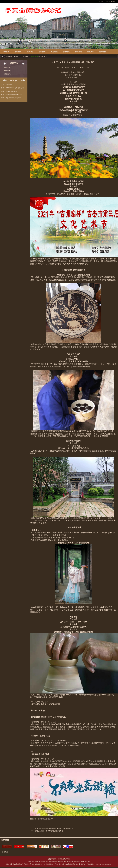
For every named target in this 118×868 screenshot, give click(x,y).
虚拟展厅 (90, 52)
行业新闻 (35, 56)
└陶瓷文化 (7, 74)
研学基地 (78, 52)
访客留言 (107, 2)
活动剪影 (42, 52)
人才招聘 (100, 2)
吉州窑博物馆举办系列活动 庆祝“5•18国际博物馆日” (57, 828)
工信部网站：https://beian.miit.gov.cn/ (99, 864)
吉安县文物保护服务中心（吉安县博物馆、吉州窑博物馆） (35, 864)
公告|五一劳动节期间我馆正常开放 (51, 831)
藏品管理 (54, 52)
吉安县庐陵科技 (72, 864)
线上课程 (102, 52)
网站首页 (6, 52)
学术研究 (66, 52)
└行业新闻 (7, 71)
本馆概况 (18, 52)
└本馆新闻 (7, 67)
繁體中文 (114, 2)
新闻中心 (30, 52)
